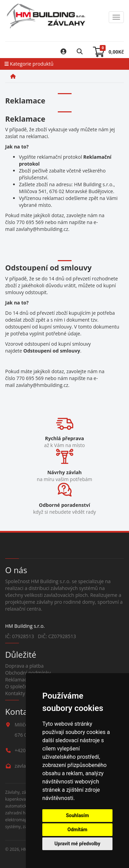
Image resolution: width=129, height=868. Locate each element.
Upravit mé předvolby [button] (77, 844)
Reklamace (17, 680)
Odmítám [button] (77, 830)
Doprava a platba (24, 666)
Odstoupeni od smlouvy (52, 351)
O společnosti (20, 686)
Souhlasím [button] (78, 815)
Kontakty (15, 693)
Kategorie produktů (29, 64)
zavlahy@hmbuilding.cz (42, 229)
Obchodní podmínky (28, 673)
